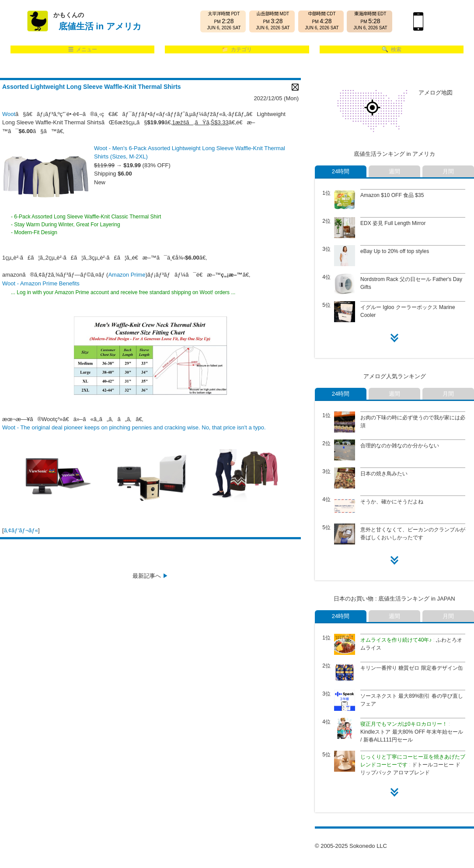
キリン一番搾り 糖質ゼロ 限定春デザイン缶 (412, 668)
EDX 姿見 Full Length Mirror (393, 223)
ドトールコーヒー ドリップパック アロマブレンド (413, 765)
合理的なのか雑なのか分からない (400, 446)
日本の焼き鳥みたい (384, 474)
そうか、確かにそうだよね (392, 502)
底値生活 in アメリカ (100, 26)
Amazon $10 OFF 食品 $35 (392, 195)
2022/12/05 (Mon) (276, 98)
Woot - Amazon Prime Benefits (41, 283)
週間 (394, 171)
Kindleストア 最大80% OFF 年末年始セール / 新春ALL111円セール (412, 732)
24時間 (341, 171)
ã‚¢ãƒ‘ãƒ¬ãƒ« (21, 530)
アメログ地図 (436, 93)
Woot (9, 114)
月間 (448, 171)
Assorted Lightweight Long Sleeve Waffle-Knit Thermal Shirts (92, 87)
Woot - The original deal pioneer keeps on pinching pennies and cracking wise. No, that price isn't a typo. (134, 427)
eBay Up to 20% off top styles (395, 251)
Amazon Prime (127, 275)
